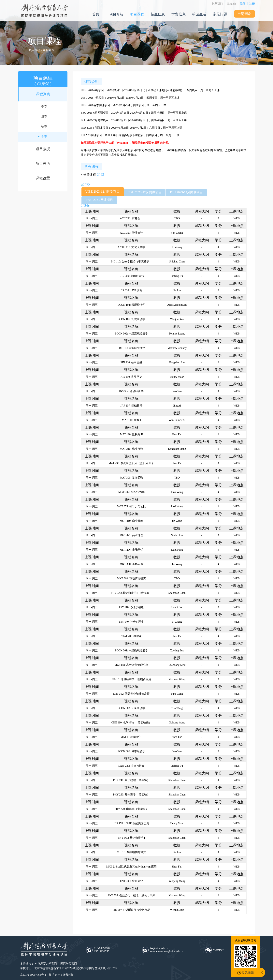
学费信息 (179, 14)
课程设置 (43, 178)
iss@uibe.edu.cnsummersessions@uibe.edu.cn (167, 950)
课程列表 (43, 94)
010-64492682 (112, 950)
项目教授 (43, 149)
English (231, 4)
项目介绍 (116, 14)
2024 (85, 206)
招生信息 (158, 14)
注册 (252, 4)
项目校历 (43, 164)
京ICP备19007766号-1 (33, 975)
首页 (96, 14)
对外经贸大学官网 (46, 964)
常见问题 (220, 14)
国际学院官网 (69, 964)
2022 (85, 185)
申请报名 (245, 14)
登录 (242, 4)
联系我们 (217, 4)
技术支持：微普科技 (61, 975)
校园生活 (199, 14)
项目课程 (137, 14)
